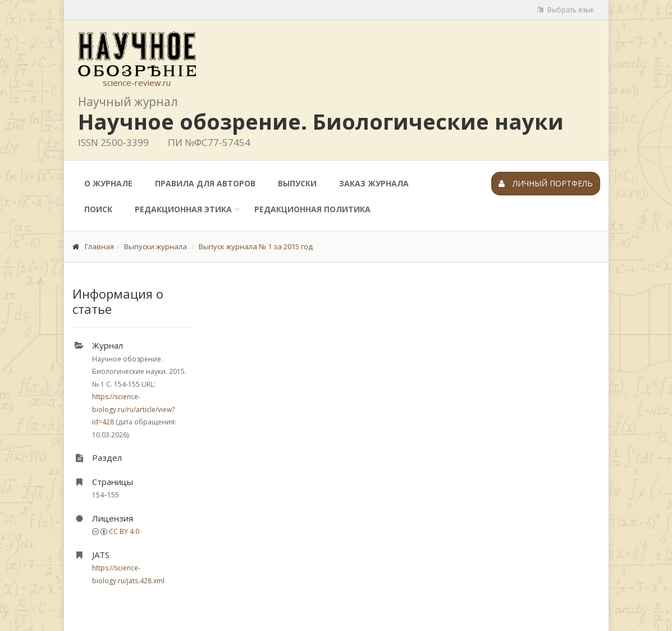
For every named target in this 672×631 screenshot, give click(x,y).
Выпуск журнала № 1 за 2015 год (256, 246)
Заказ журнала (374, 183)
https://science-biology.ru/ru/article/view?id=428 (133, 409)
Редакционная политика (312, 209)
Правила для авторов (205, 183)
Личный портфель (546, 183)
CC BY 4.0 (124, 531)
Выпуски (297, 183)
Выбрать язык (566, 10)
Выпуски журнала (156, 246)
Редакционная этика (183, 209)
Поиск (98, 209)
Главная (99, 246)
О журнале (108, 183)
